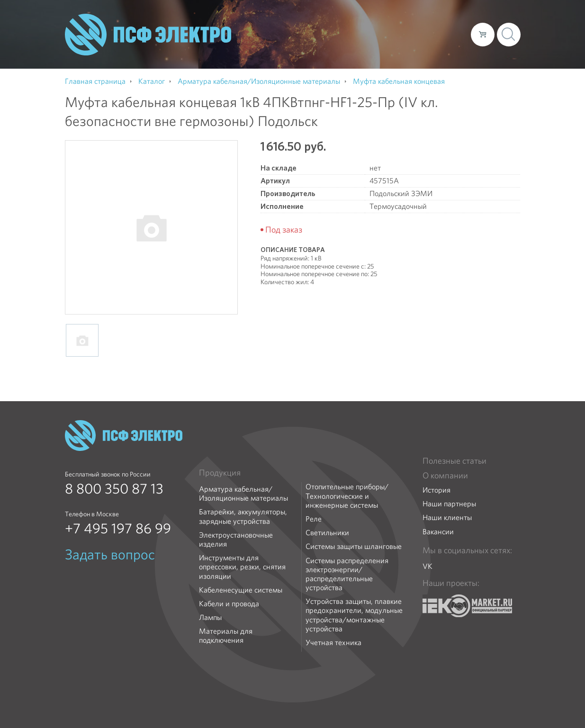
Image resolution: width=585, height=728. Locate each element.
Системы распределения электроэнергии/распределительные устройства (347, 574)
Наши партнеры (449, 504)
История (436, 490)
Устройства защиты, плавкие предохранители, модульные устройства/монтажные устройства (354, 615)
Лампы (210, 617)
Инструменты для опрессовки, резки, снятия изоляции (242, 567)
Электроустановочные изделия (236, 539)
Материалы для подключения (226, 636)
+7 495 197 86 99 (118, 529)
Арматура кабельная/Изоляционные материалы (243, 494)
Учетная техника (333, 643)
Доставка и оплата (386, 34)
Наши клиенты (447, 517)
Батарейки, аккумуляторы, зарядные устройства (243, 516)
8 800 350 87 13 (114, 489)
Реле (314, 519)
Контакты (446, 34)
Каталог (328, 34)
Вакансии (438, 532)
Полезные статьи (454, 461)
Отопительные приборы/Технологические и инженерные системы (347, 496)
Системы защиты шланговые (354, 546)
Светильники (327, 533)
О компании (283, 34)
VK (427, 566)
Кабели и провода (229, 604)
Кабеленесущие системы (241, 590)
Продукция (220, 473)
